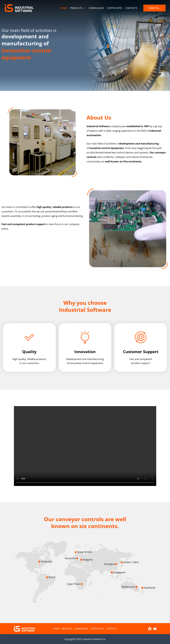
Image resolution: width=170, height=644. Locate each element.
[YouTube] (155, 629)
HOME (63, 8)
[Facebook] (150, 629)
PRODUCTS (78, 8)
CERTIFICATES (115, 8)
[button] (154, 8)
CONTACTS (131, 8)
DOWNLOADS (96, 8)
